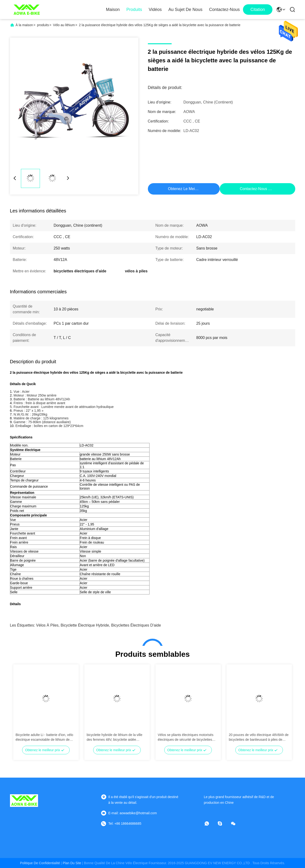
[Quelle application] (210, 824)
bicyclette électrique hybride (85, 625)
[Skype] (223, 824)
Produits (134, 10)
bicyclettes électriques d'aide (136, 625)
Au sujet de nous (185, 10)
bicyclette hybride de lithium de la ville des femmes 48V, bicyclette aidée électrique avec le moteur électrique (115, 737)
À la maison (24, 25)
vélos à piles (47, 625)
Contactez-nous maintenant (263, 189)
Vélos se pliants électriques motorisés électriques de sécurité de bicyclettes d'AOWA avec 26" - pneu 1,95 (186, 737)
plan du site (72, 863)
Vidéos (155, 10)
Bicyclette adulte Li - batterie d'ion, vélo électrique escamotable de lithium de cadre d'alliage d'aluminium (44, 737)
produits (43, 25)
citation (258, 10)
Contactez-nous (224, 10)
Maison (113, 10)
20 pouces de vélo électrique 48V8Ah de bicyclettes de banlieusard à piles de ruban (259, 737)
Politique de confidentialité (40, 863)
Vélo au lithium (64, 25)
